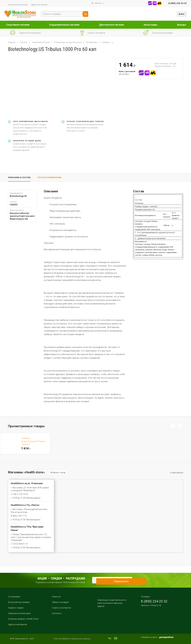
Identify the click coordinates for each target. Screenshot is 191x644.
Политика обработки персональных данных (72, 639)
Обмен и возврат (61, 602)
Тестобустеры (92, 42)
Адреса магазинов (39, 5)
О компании (14, 597)
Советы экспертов (61, 608)
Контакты (57, 613)
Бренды (182, 25)
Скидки (56, 578)
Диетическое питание (112, 25)
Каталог (24, 42)
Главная (12, 42)
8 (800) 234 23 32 (177, 3)
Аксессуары (151, 25)
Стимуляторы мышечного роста (68, 42)
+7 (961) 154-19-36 (19, 494)
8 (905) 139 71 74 (19, 516)
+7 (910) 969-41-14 (19, 544)
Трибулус (106, 42)
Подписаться (136, 580)
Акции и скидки (16, 608)
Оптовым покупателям (18, 5)
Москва (98, 3)
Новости (56, 597)
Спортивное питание (18, 25)
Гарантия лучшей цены (20, 613)
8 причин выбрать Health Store (24, 619)
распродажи (75, 578)
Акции (42, 578)
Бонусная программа (19, 602)
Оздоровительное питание (64, 25)
